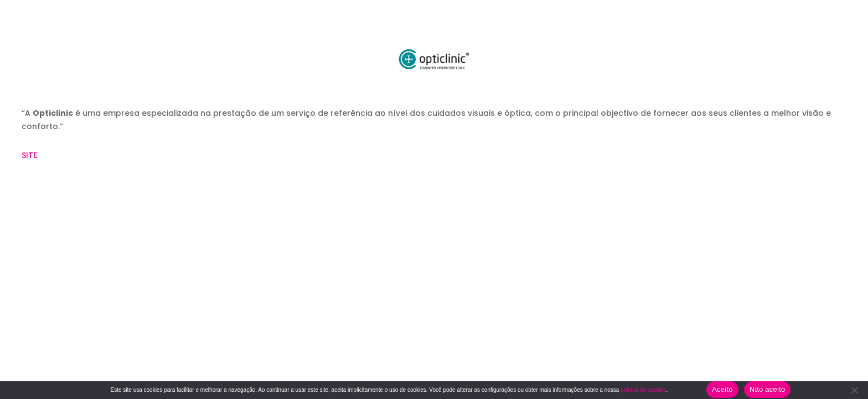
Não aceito (768, 389)
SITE (30, 155)
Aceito (722, 389)
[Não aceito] (854, 390)
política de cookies (643, 390)
